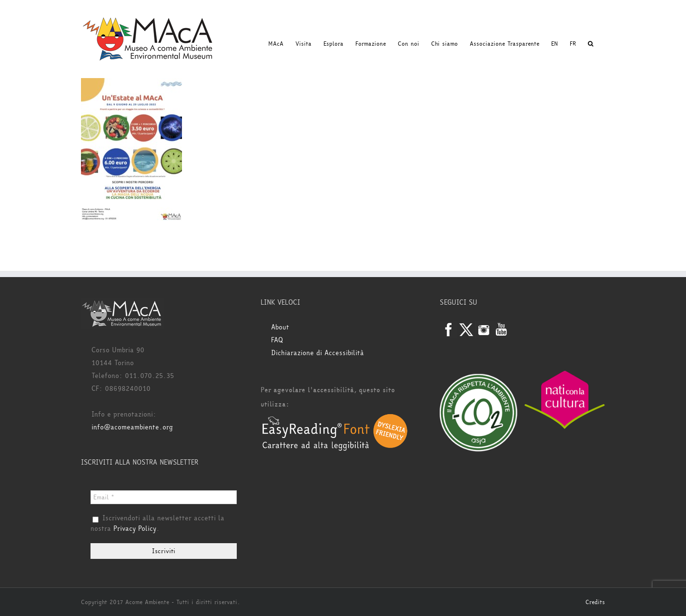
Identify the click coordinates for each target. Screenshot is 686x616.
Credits (595, 602)
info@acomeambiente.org (132, 427)
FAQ (277, 340)
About (280, 327)
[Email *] (164, 497)
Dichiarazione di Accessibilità (318, 353)
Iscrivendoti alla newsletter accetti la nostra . (157, 524)
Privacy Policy (135, 529)
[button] (590, 44)
